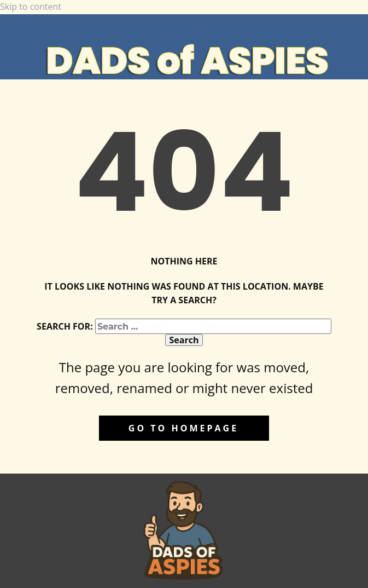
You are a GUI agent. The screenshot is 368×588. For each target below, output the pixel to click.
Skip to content (31, 7)
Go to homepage (183, 428)
